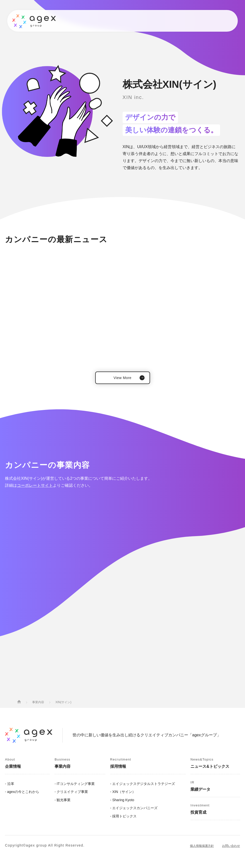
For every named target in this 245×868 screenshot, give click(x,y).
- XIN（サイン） (123, 792)
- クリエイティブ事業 (71, 792)
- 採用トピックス (123, 816)
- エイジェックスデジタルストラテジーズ (143, 784)
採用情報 (159, 21)
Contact (213, 21)
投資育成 (180, 21)
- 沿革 (10, 784)
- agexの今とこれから (22, 792)
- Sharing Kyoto (122, 800)
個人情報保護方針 (202, 846)
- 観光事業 (63, 800)
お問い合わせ (231, 846)
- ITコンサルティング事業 (75, 784)
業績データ (135, 21)
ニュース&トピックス (100, 21)
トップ (26, 21)
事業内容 (68, 21)
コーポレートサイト (35, 485)
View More (122, 378)
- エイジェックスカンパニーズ (134, 808)
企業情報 (46, 21)
